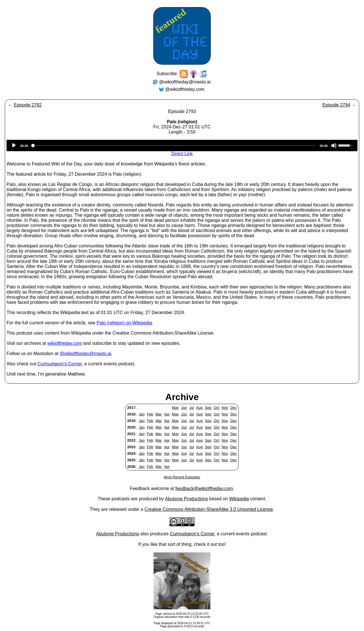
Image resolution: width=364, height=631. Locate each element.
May (175, 408)
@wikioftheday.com (185, 89)
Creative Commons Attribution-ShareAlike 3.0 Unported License (209, 509)
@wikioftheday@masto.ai (185, 82)
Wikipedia (239, 499)
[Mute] (334, 146)
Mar (159, 414)
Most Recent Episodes (182, 477)
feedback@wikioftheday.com (204, 488)
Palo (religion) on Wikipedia (124, 323)
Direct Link (182, 154)
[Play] (14, 146)
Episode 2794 (336, 105)
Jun (184, 408)
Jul (191, 408)
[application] (182, 146)
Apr (167, 414)
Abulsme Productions (186, 499)
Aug (199, 408)
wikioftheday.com (65, 343)
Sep (208, 408)
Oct (216, 408)
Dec (234, 408)
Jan (142, 414)
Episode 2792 (28, 105)
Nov (225, 408)
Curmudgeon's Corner (60, 364)
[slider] (174, 146)
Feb (150, 414)
